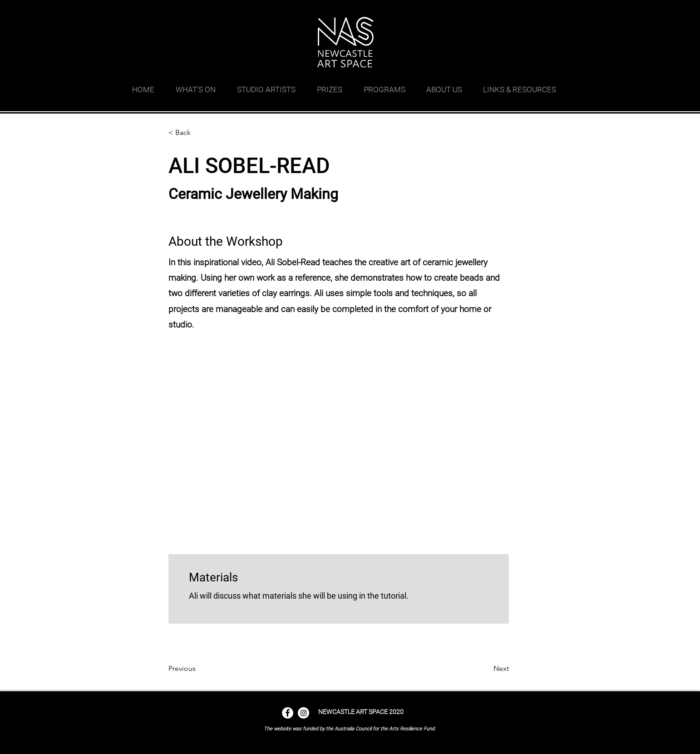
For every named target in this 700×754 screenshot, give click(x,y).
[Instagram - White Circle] (303, 713)
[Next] (486, 669)
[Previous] (198, 669)
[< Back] (198, 133)
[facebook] (532, 11)
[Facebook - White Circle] (288, 713)
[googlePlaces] (518, 11)
